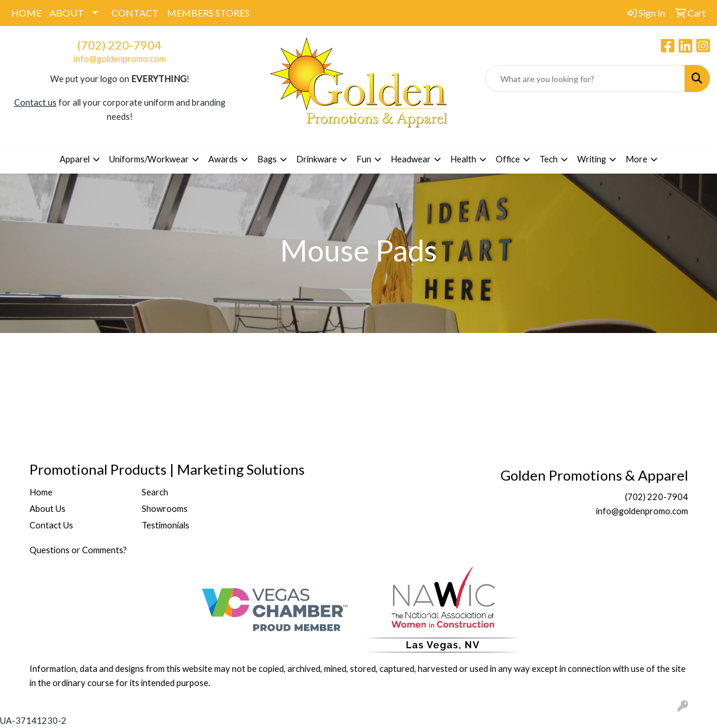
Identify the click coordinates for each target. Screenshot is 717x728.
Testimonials (166, 525)
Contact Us (51, 525)
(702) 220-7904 (119, 45)
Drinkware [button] (317, 159)
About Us (48, 509)
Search (155, 492)
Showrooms (165, 509)
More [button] (636, 159)
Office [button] (508, 159)
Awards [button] (223, 159)
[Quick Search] (585, 79)
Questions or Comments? (78, 550)
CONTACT (135, 13)
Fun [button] (364, 159)
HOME (26, 13)
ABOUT (67, 13)
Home (41, 492)
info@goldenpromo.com (120, 59)
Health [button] (463, 159)
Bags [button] (267, 159)
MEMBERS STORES (208, 13)
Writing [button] (592, 159)
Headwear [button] (411, 159)
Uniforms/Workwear (149, 159)
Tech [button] (549, 159)
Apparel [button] (75, 159)
